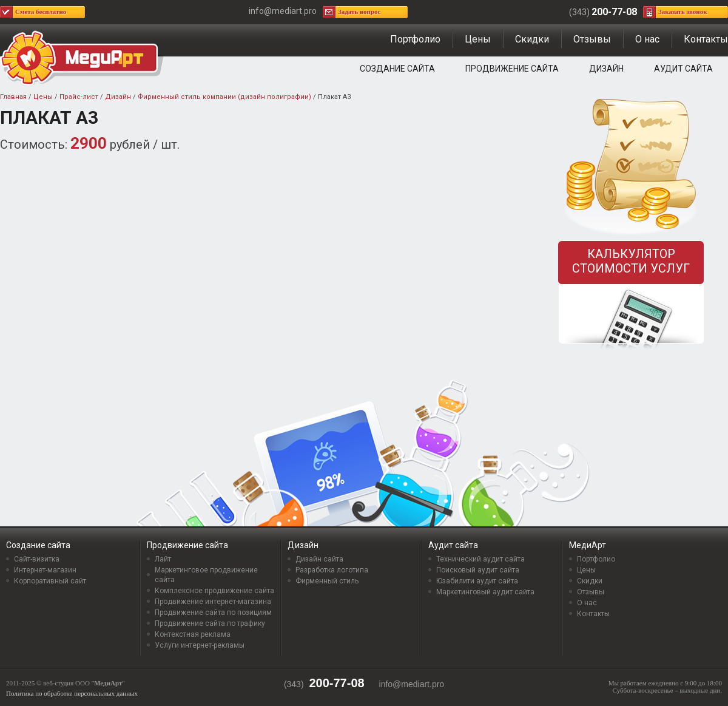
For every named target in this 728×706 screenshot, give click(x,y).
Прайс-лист (79, 97)
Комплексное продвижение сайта (214, 591)
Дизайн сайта (319, 559)
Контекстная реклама (193, 634)
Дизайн (606, 69)
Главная (13, 97)
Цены (478, 39)
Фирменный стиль (327, 581)
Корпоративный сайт (50, 581)
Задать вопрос (359, 12)
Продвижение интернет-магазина (213, 602)
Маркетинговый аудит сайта (485, 592)
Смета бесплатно (41, 12)
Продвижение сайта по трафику (210, 623)
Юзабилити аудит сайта (477, 581)
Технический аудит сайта (480, 559)
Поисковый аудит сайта (478, 570)
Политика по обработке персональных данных (72, 693)
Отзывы (592, 39)
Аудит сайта (683, 69)
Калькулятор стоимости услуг (631, 261)
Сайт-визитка (37, 559)
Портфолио (415, 39)
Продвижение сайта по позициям (213, 613)
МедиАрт (588, 545)
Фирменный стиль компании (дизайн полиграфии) (224, 97)
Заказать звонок (683, 12)
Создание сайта (397, 69)
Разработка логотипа (332, 570)
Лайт (163, 559)
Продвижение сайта (512, 69)
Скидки (532, 39)
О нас (647, 39)
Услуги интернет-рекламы (200, 645)
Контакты (706, 39)
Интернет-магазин (45, 570)
